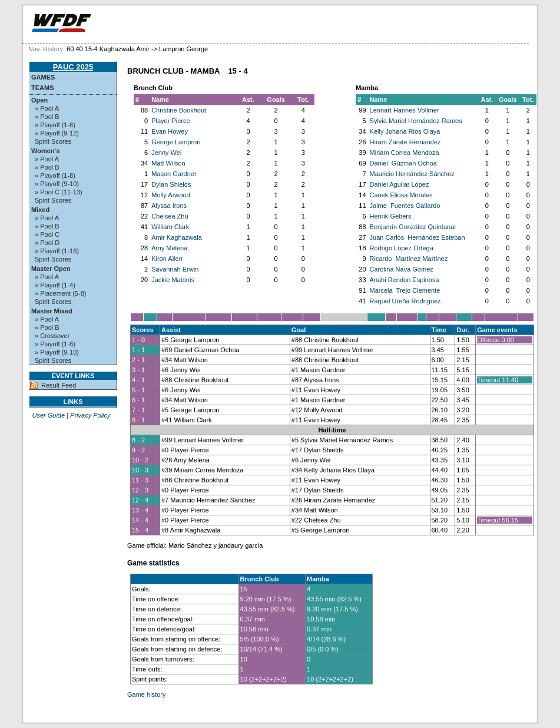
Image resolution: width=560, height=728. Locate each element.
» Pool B (47, 117)
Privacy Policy (90, 415)
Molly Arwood (170, 195)
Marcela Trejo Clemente (405, 290)
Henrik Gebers (391, 216)
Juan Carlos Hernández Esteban (417, 237)
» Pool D (47, 243)
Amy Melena (169, 248)
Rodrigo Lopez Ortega (402, 248)
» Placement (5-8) (60, 293)
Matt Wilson (168, 163)
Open (39, 100)
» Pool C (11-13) (59, 192)
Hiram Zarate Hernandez (405, 142)
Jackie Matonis (173, 280)
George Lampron (176, 142)
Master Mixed (52, 311)
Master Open (51, 269)
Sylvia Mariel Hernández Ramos (416, 121)
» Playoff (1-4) (55, 285)
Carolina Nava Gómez (402, 269)
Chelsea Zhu (170, 216)
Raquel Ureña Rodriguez (405, 301)
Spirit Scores (53, 141)
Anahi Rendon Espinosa (405, 280)
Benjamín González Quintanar (413, 227)
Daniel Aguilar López (400, 184)
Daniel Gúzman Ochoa (403, 163)
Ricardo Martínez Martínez (409, 259)
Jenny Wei (166, 153)
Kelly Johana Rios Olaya (405, 131)
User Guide (48, 415)
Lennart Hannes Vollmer (405, 110)
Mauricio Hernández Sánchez (412, 174)
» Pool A (47, 108)
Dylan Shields (171, 184)
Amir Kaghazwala (177, 237)
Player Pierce (170, 121)
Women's (45, 151)
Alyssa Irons (169, 206)
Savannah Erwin (175, 269)
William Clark (170, 227)
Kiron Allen (167, 259)
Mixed (40, 210)
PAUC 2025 (73, 67)
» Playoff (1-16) (57, 251)
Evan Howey (170, 131)
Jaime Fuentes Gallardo (405, 206)
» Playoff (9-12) (57, 133)
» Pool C (47, 234)
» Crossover (52, 336)
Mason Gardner (174, 174)
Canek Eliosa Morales (401, 195)
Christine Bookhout (179, 110)
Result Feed (59, 385)
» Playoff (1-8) (55, 125)
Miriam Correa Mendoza (405, 153)
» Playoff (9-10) (57, 184)
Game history (146, 694)
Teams (43, 88)
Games (43, 77)
